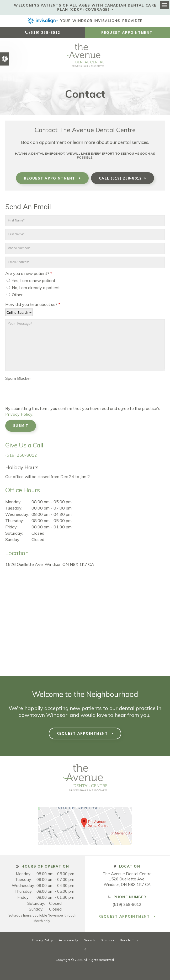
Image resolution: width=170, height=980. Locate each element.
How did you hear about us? (33, 304)
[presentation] (36, 390)
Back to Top (129, 940)
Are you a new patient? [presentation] (29, 273)
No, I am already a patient (33, 288)
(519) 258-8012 (45, 33)
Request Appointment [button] (128, 33)
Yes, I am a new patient (31, 280)
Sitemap (107, 940)
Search (89, 940)
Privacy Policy (18, 414)
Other (15, 295)
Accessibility (68, 940)
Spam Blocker (18, 378)
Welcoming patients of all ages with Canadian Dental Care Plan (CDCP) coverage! (85, 7)
